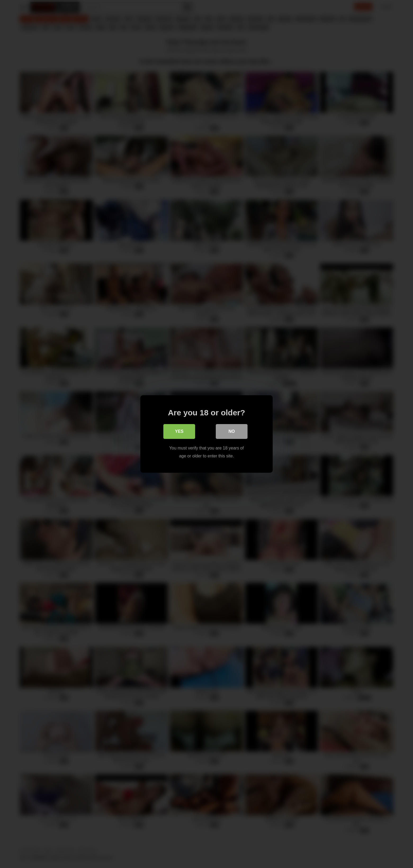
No (232, 431)
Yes (179, 431)
